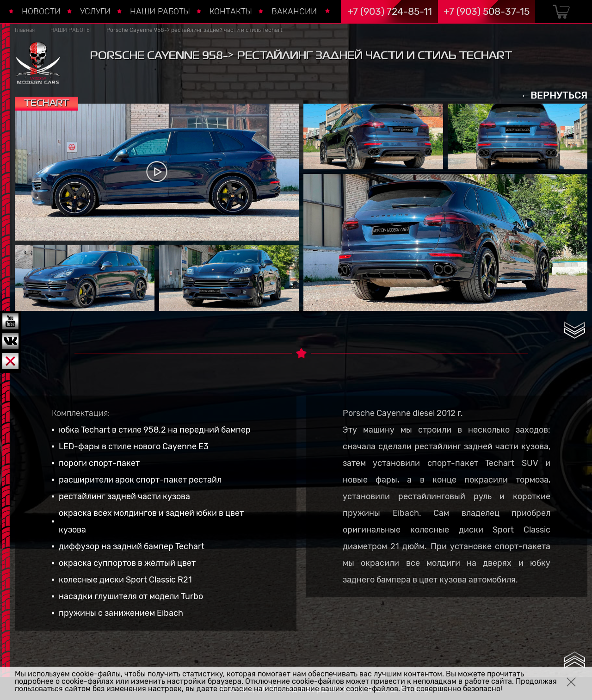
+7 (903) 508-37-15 (487, 11)
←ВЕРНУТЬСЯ (554, 95)
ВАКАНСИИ (294, 12)
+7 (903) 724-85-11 (390, 11)
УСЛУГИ (95, 12)
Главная (25, 30)
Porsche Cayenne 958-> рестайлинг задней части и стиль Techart (194, 30)
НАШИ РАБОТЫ (160, 12)
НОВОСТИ (41, 12)
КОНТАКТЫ (231, 12)
